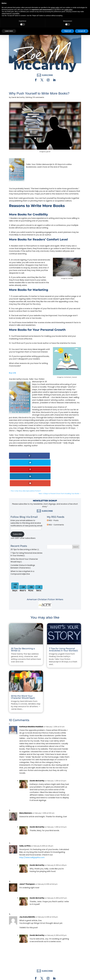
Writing (29, 97)
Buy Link (13, 373)
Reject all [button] (68, 976)
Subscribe (17, 507)
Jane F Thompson (27, 857)
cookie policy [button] (68, 955)
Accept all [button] (82, 976)
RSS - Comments (55, 497)
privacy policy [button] (55, 953)
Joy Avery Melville (27, 890)
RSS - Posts (53, 493)
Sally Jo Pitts (25, 819)
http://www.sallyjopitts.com (32, 830)
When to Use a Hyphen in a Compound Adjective (22, 545)
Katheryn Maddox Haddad (31, 699)
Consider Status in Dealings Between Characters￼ (23, 539)
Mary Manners (26, 786)
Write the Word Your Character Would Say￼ (23, 670)
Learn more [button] (9, 976)
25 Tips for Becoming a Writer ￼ (25, 522)
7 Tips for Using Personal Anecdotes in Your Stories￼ (63, 622)
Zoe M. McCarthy (18, 97)
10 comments (39, 97)
